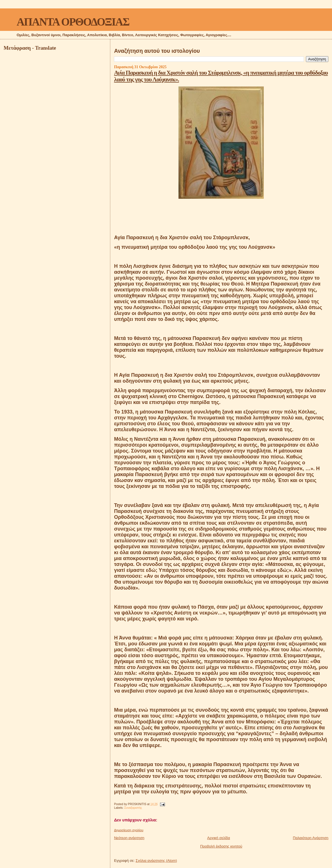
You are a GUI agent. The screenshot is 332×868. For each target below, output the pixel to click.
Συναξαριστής (133, 808)
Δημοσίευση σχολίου (129, 830)
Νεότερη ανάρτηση (129, 838)
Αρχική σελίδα (218, 838)
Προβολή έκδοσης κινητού (221, 846)
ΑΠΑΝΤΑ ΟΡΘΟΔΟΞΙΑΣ (73, 22)
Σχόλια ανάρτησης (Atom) (156, 861)
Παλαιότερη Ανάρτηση (311, 838)
